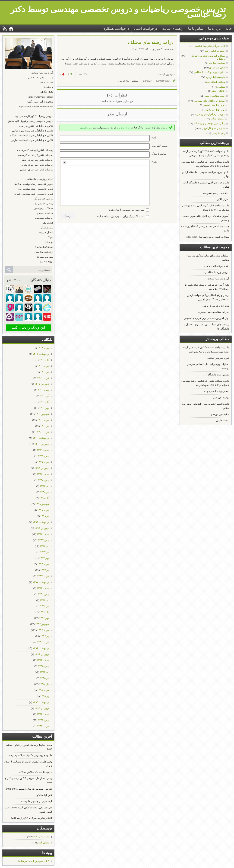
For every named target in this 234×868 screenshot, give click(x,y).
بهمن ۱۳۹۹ (44, 456)
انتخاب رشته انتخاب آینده (216, 266)
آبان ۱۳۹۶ (44, 612)
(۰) (110, 95)
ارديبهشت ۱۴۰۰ (41, 438)
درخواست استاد (146, 29)
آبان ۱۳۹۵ (44, 684)
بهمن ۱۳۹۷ (44, 540)
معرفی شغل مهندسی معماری (214, 312)
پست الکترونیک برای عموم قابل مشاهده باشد (121, 216)
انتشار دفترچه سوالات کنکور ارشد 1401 (31, 818)
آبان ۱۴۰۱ (44, 360)
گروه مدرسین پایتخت (218, 279)
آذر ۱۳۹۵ (45, 678)
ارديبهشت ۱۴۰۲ (41, 354)
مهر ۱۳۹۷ (44, 558)
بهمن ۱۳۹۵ (44, 666)
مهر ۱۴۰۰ (44, 408)
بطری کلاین (223, 199)
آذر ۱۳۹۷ (45, 552)
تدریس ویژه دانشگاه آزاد (216, 272)
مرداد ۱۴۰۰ (43, 420)
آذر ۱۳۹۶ (45, 606)
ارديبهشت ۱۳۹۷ (41, 582)
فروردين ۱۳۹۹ (42, 468)
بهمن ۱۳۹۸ (44, 480)
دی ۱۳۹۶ (45, 600)
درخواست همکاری (116, 29)
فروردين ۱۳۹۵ (42, 708)
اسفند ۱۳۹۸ (43, 474)
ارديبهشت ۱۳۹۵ (41, 702)
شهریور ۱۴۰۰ (42, 414)
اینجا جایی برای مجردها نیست (36, 801)
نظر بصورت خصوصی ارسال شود (127, 210)
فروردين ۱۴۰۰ (42, 444)
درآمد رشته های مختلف (151, 42)
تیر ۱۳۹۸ (45, 516)
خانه (229, 29)
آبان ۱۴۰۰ (44, 402)
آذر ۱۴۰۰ (45, 396)
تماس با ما (196, 29)
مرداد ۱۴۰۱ (43, 366)
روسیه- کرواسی (221, 397)
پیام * (154, 162)
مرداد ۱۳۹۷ (43, 564)
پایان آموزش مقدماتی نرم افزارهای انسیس (207, 318)
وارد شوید (86, 128)
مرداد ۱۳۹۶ (43, 630)
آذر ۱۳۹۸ (45, 492)
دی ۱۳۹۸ (45, 486)
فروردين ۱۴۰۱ (42, 384)
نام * (154, 138)
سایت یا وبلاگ (159, 154)
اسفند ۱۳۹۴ (43, 714)
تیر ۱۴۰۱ (45, 372)
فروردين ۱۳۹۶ (42, 654)
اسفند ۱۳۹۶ (43, 588)
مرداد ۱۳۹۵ (43, 690)
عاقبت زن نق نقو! (220, 414)
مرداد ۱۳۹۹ (43, 462)
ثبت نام (121, 128)
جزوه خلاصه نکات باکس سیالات (35, 772)
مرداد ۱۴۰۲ (43, 348)
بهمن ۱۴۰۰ (44, 390)
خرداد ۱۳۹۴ (43, 726)
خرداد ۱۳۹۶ (43, 642)
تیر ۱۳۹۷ (45, 570)
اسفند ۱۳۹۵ (43, 660)
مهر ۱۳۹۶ (44, 618)
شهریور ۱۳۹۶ (42, 624)
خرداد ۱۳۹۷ (43, 576)
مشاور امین (43, 842)
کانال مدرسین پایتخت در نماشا (34, 861)
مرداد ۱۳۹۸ (43, 510)
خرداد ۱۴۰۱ (43, 378)
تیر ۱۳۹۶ (45, 636)
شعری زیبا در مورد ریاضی (216, 306)
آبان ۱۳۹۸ (44, 498)
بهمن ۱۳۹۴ (44, 720)
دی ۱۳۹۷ (45, 546)
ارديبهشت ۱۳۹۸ (41, 522)
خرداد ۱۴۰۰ (43, 432)
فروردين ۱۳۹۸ (42, 528)
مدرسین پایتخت (41, 836)
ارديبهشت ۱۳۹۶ (41, 648)
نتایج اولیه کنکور (44, 795)
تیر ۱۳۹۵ (45, 696)
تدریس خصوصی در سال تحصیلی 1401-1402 (29, 789)
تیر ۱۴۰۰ (45, 426)
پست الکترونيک (160, 146)
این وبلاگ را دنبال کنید (28, 327)
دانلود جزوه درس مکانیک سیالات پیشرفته (30, 755)
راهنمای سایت (173, 29)
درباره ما (214, 29)
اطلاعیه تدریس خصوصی (216, 193)
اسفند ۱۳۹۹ (43, 450)
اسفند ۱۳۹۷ (43, 534)
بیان (128, 128)
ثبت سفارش (223, 420)
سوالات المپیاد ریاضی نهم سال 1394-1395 (208, 237)
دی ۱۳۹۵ (45, 672)
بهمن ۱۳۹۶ (44, 594)
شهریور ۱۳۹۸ (42, 504)
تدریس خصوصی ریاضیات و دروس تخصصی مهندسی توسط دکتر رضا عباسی (118, 12)
